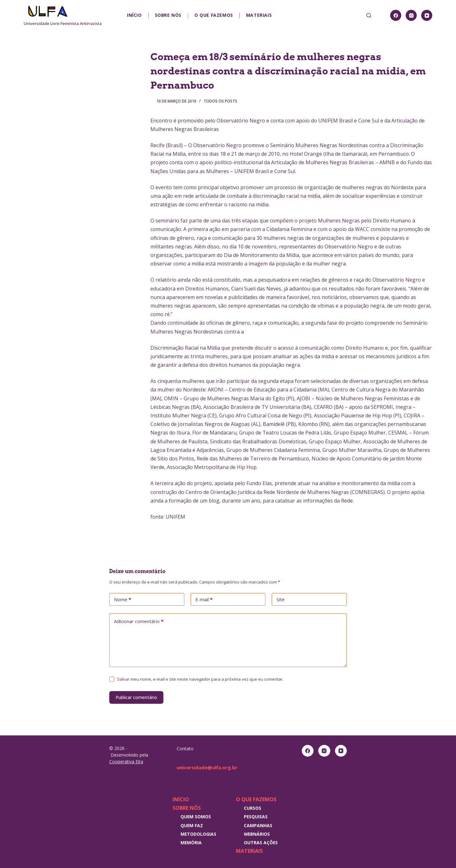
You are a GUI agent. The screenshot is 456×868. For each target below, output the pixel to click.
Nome (123, 600)
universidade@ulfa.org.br (209, 767)
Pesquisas (256, 817)
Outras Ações (261, 843)
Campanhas (258, 825)
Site (281, 599)
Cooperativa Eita (126, 762)
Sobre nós (168, 15)
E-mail (204, 600)
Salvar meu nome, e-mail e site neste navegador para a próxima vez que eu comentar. (200, 679)
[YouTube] (427, 15)
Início (134, 15)
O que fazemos (214, 15)
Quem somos (196, 817)
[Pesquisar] (369, 15)
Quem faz (192, 825)
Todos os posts (220, 101)
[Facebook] (396, 15)
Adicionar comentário (139, 621)
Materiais (259, 15)
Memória (191, 843)
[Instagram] (411, 15)
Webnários (257, 834)
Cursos (253, 808)
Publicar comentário (136, 697)
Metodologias (198, 834)
